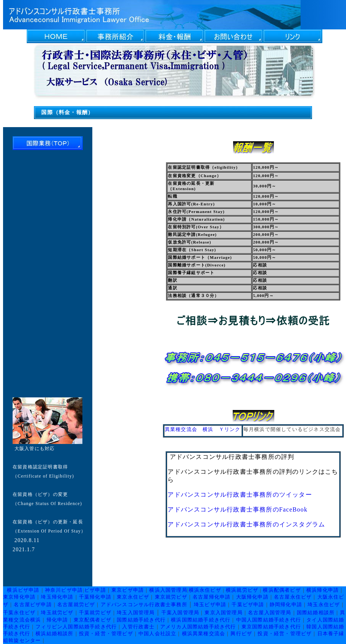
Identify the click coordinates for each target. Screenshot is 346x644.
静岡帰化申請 (286, 604)
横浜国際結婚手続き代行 (201, 620)
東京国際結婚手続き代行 (271, 627)
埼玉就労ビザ (57, 613)
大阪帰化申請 (252, 597)
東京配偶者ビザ (93, 620)
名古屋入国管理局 (270, 613)
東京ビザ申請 (128, 590)
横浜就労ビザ (242, 590)
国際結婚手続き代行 (141, 620)
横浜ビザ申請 (23, 590)
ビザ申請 (95, 590)
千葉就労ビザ (95, 613)
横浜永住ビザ (205, 590)
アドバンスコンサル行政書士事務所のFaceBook (237, 509)
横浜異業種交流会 (204, 634)
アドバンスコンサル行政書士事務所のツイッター (240, 495)
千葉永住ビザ (19, 613)
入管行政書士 (138, 627)
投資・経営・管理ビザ (106, 634)
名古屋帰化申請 (212, 597)
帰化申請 (57, 620)
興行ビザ (241, 634)
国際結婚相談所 (316, 613)
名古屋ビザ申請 (33, 604)
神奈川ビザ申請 (64, 590)
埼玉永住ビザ (324, 604)
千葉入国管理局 (180, 613)
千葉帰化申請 (95, 597)
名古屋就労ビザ (76, 604)
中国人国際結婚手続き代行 (269, 620)
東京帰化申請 (19, 597)
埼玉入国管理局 (136, 613)
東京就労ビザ (171, 597)
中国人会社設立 (157, 634)
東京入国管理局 (223, 613)
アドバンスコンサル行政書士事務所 (144, 604)
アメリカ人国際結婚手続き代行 (198, 627)
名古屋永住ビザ (293, 597)
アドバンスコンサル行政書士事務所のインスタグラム (246, 524)
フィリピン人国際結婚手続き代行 (76, 627)
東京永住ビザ (133, 597)
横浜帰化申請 (323, 590)
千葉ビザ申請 (248, 604)
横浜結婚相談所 (54, 634)
